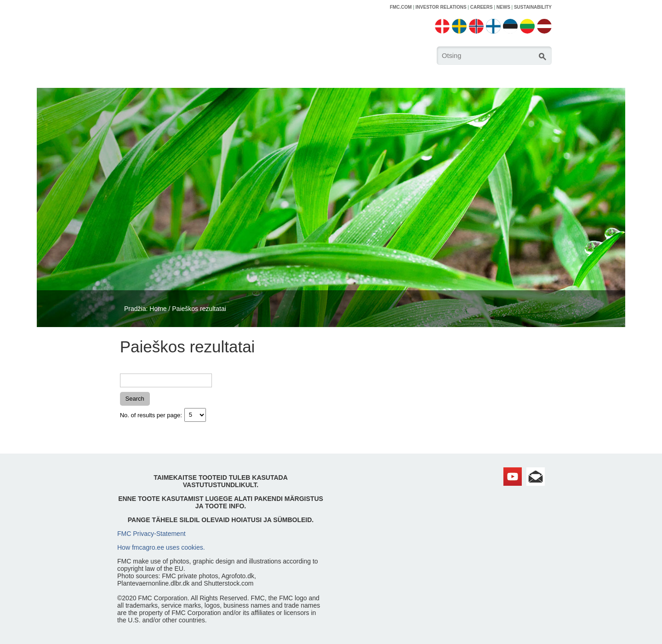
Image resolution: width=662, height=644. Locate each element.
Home (158, 309)
